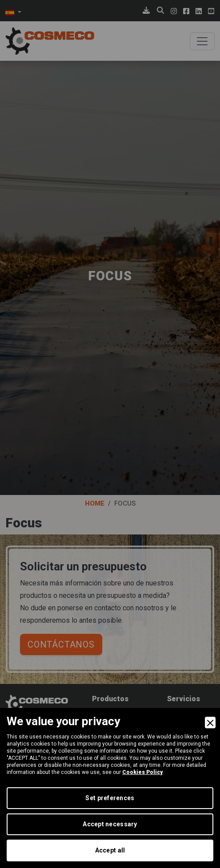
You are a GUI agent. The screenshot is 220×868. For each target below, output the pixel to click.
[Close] (210, 723)
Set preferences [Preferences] (110, 798)
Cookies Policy (142, 772)
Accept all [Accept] (110, 850)
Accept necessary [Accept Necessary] (110, 824)
